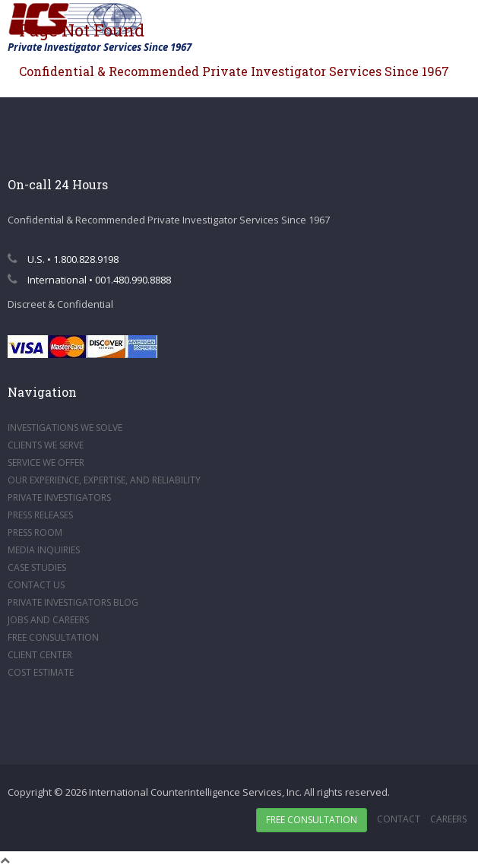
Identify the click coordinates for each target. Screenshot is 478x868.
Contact (399, 819)
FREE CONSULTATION (53, 637)
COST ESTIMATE (41, 672)
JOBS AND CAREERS (48, 620)
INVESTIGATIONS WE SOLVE (65, 428)
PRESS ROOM (35, 532)
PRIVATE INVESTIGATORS (59, 497)
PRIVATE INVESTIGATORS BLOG (73, 602)
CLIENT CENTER (40, 655)
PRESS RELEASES (40, 515)
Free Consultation (312, 820)
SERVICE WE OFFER (46, 463)
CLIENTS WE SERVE (46, 445)
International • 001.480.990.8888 (89, 280)
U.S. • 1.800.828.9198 (63, 259)
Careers (448, 819)
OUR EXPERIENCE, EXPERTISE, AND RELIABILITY (104, 480)
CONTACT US (36, 585)
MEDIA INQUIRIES (44, 550)
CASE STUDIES (37, 567)
